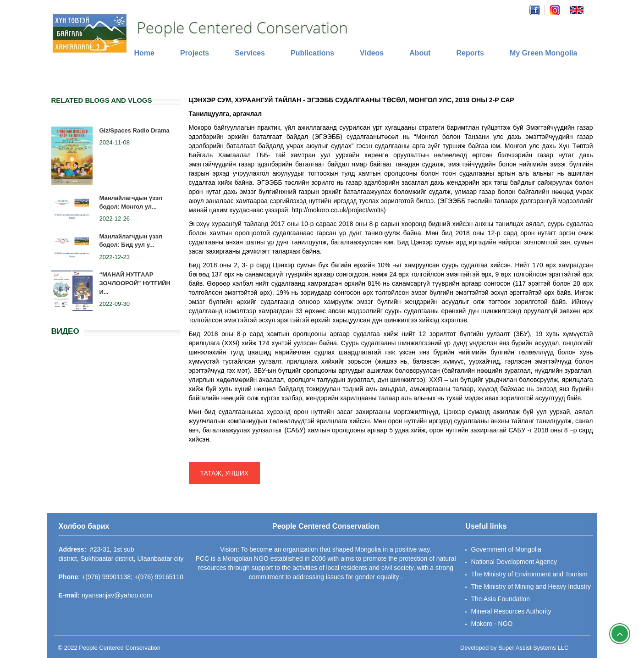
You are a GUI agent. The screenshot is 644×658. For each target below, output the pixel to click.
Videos (372, 53)
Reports (470, 53)
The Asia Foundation (501, 599)
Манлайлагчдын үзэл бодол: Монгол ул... (131, 202)
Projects (195, 53)
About (420, 53)
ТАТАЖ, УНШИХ (225, 473)
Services (250, 53)
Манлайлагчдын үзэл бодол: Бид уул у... (131, 241)
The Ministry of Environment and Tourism (529, 574)
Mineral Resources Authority (511, 611)
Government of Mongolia (506, 549)
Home (144, 53)
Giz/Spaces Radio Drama (135, 130)
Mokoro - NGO (492, 624)
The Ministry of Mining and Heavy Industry (531, 586)
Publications (312, 53)
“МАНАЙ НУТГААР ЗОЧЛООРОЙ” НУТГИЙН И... (135, 283)
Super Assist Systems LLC (533, 648)
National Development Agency (514, 562)
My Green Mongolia (544, 53)
